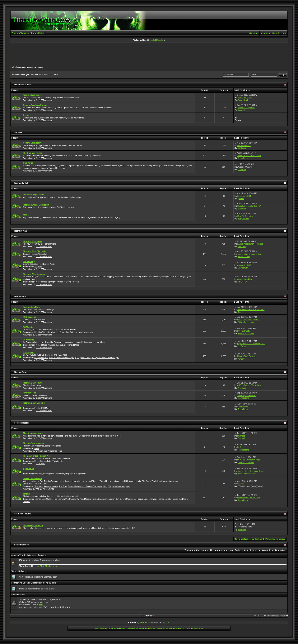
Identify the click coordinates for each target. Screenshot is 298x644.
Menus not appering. (246, 108)
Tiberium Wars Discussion (35, 251)
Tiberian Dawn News (33, 383)
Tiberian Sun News (32, 307)
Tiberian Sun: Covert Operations (122, 499)
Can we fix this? (244, 265)
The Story (63, 486)
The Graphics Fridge (33, 153)
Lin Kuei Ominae (47, 489)
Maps (37, 461)
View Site (28, 484)
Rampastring (243, 398)
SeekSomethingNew (247, 474)
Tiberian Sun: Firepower (168, 499)
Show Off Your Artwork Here (249, 155)
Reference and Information (81, 332)
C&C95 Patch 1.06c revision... (250, 385)
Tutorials (38, 267)
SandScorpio (243, 407)
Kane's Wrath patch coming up (250, 244)
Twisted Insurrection (33, 479)
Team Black (243, 100)
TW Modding (29, 262)
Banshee (242, 529)
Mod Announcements (33, 433)
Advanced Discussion (60, 332)
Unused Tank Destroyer (247, 356)
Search (276, 33)
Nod (105, 486)
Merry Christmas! (245, 98)
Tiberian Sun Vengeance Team (49, 451)
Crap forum (28, 163)
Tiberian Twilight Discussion (36, 205)
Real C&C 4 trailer (245, 216)
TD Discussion (30, 393)
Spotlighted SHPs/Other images (105, 358)
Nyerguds (242, 388)
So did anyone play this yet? (249, 206)
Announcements (51, 486)
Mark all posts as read (275, 539)
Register (160, 40)
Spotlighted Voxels (83, 358)
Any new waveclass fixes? (248, 320)
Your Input (39, 486)
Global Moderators (44, 100)
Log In (152, 40)
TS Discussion (30, 317)
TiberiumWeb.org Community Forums (27, 67)
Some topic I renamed (247, 395)
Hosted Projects (21, 423)
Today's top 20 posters (248, 550)
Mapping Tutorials (71, 282)
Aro (239, 312)
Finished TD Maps (42, 408)
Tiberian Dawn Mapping (34, 403)
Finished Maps (41, 282)
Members (265, 33)
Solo (41, 605)
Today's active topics (196, 550)
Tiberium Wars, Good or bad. (249, 254)
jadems (241, 199)
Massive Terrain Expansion (96, 499)
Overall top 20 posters (274, 550)
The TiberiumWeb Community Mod (68, 499)
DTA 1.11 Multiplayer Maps (249, 460)
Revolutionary (244, 257)
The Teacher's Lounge (33, 525)
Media (26, 215)
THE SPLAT (243, 282)
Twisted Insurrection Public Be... (251, 310)
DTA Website (57, 461)
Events (26, 115)
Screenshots (45, 461)
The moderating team (221, 550)
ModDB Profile (41, 484)
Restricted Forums (22, 514)
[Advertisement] (149, 55)
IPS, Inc (166, 622)
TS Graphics (29, 352)
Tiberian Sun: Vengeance (35, 443)
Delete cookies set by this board (249, 539)
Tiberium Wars (21, 231)
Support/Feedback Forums (35, 105)
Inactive (27, 494)
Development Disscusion (54, 474)
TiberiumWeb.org (20, 33)
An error (241, 484)
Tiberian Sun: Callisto (43, 499)
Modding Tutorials (42, 332)
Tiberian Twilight (22, 183)
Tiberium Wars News (33, 241)
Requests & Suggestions (76, 474)
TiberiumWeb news (32, 95)
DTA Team (40, 464)
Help (284, 33)
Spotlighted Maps (55, 282)
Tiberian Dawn (21, 372)
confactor (242, 148)
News (37, 449)
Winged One (244, 219)
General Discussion (32, 143)
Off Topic (18, 133)
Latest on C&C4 (244, 196)
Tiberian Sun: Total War (146, 499)
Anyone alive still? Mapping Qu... (251, 344)
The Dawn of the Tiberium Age (37, 456)
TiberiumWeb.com (22, 85)
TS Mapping (29, 340)
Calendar (254, 33)
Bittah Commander (246, 322)
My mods (241, 436)
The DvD (242, 247)
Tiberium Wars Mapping (34, 274)
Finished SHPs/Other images (61, 358)
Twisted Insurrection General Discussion (85, 486)
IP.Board (144, 622)
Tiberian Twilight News (33, 195)
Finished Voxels (41, 358)
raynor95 (242, 359)
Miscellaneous (118, 486)
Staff (239, 447)
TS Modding (29, 327)
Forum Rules (38, 33)
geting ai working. (245, 279)
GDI (110, 486)
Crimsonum (243, 268)
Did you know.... (244, 146)
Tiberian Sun (20, 297)
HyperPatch (29, 469)
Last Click (40, 566)
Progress (38, 474)
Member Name (51, 566)
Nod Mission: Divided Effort (249, 498)
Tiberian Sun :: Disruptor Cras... (251, 471)
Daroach (242, 110)
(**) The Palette (244, 331)
